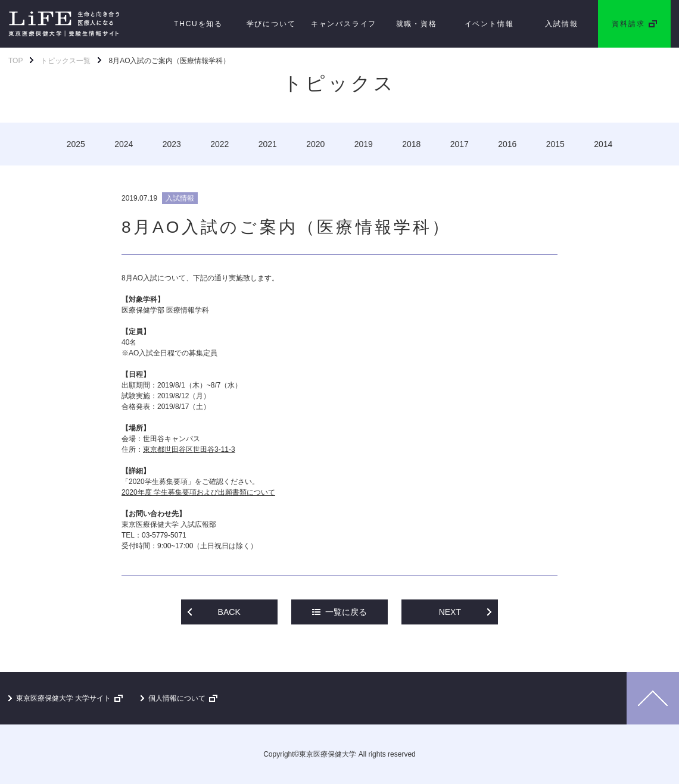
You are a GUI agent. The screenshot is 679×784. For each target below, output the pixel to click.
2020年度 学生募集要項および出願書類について (198, 492)
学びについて (271, 24)
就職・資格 (417, 24)
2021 (268, 144)
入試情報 (561, 24)
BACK (229, 612)
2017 (460, 144)
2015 (555, 144)
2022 (219, 144)
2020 (315, 144)
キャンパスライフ (344, 24)
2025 (76, 144)
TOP (15, 61)
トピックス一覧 (66, 61)
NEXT (450, 612)
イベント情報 (489, 24)
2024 (124, 144)
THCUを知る (198, 24)
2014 (603, 144)
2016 (507, 144)
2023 (172, 144)
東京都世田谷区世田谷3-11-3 (189, 449)
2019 (364, 144)
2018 (411, 144)
